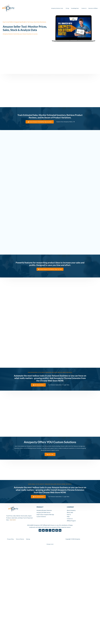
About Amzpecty (71, 609)
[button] (74, 28)
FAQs (68, 615)
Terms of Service (19, 638)
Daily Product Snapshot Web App (45, 613)
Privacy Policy (10, 638)
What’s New (70, 611)
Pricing (59, 8)
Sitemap (26, 638)
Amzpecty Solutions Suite (46, 8)
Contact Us (80, 8)
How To (69, 613)
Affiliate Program (71, 619)
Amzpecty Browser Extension (44, 609)
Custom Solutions (41, 615)
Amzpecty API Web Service (43, 611)
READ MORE (13, 619)
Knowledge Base (68, 8)
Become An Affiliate (92, 8)
